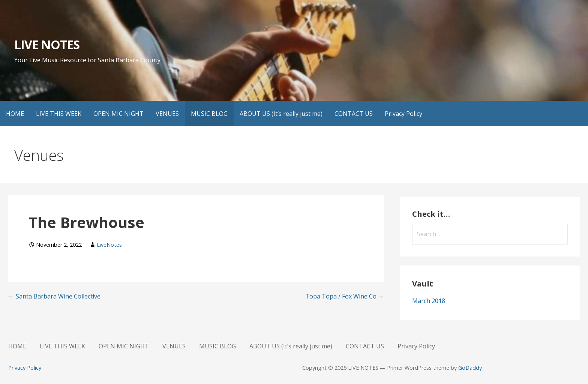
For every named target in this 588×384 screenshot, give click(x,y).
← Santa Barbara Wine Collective (54, 296)
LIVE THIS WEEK (59, 114)
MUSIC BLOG (209, 114)
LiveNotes (109, 245)
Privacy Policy (403, 114)
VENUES (167, 114)
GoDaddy (470, 368)
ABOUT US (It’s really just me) (281, 114)
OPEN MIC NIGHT (118, 114)
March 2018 (429, 301)
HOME (15, 114)
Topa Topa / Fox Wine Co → (345, 296)
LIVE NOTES (47, 44)
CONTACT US (354, 114)
